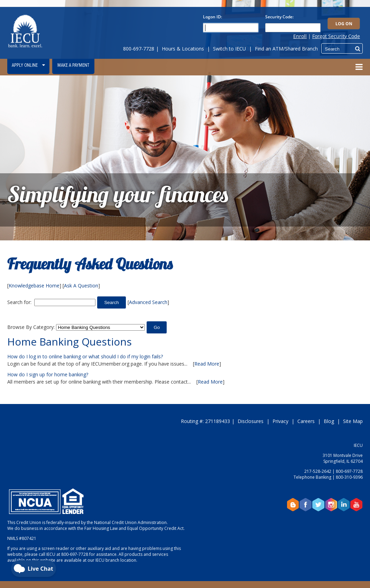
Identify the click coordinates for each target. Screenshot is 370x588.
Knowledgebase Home (34, 286)
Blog (329, 421)
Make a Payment (73, 65)
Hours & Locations (183, 49)
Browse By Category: (31, 327)
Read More (207, 364)
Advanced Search (148, 302)
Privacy (280, 421)
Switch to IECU (229, 49)
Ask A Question (81, 286)
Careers (306, 421)
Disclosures (251, 421)
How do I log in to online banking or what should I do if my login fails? (85, 356)
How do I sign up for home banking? (48, 374)
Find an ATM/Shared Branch (286, 49)
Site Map (353, 421)
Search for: (19, 302)
